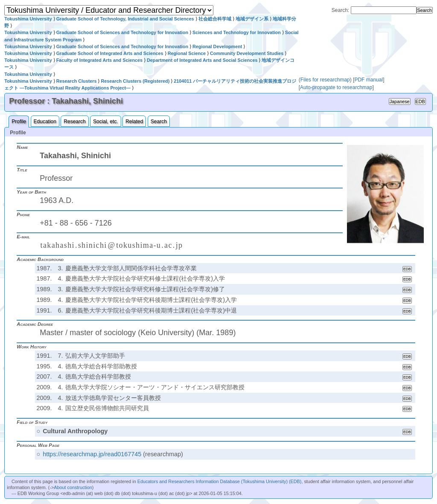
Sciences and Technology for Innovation (237, 32)
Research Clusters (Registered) (135, 81)
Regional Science (187, 53)
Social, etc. (106, 122)
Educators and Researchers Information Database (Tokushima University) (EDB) (220, 481)
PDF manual (369, 80)
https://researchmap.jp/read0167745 (92, 454)
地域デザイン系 (252, 19)
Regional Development (217, 46)
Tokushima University (28, 19)
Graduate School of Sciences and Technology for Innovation (122, 32)
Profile (19, 122)
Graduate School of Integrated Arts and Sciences (110, 53)
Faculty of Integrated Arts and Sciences (99, 60)
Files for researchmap (325, 80)
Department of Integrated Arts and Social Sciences (202, 60)
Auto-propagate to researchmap (336, 87)
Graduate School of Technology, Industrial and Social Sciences (125, 19)
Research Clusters (77, 81)
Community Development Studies (247, 53)
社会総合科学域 (215, 19)
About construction (73, 487)
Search (159, 122)
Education (45, 122)
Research (74, 122)
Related (134, 122)
